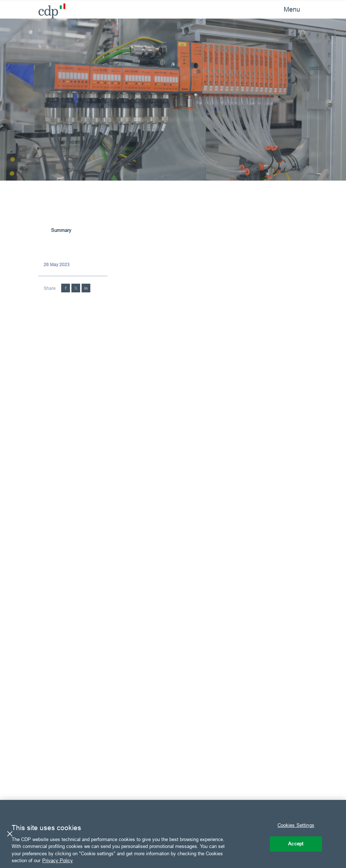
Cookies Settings (296, 825)
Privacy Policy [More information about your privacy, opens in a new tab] (58, 860)
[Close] (10, 834)
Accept (296, 844)
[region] (173, 834)
